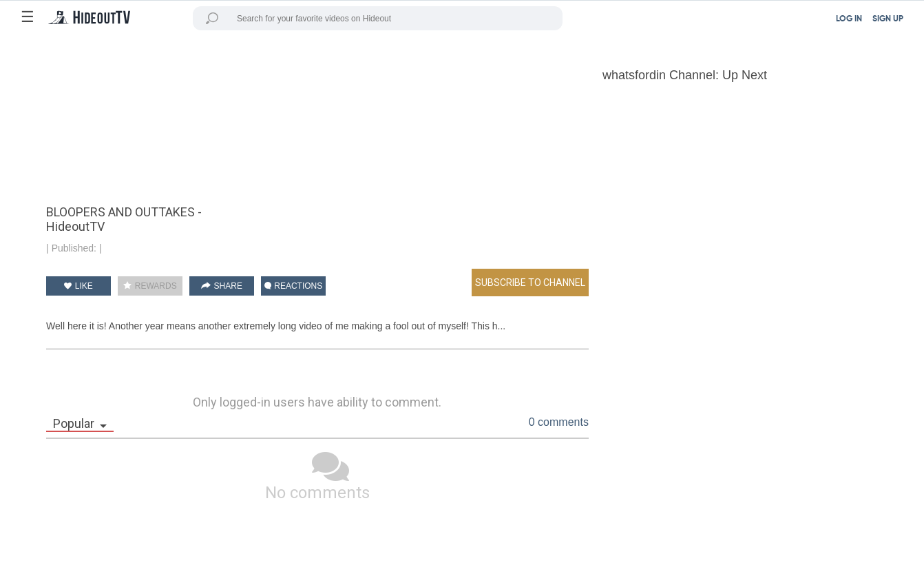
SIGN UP (888, 19)
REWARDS (150, 286)
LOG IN (849, 19)
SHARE (222, 286)
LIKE (78, 286)
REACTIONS (293, 286)
